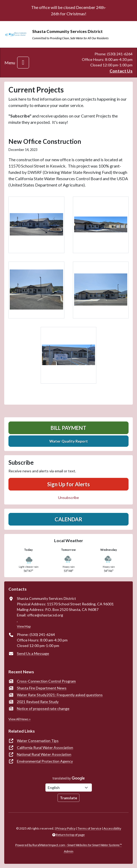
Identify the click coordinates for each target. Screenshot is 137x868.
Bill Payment (68, 428)
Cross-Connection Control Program (46, 681)
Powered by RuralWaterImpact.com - (68, 845)
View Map (24, 626)
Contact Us (121, 71)
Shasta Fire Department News (42, 688)
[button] (36, 225)
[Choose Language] (69, 788)
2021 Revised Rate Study (38, 702)
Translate (68, 798)
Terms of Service (89, 828)
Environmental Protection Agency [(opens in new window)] (45, 761)
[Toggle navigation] (23, 63)
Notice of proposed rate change (43, 708)
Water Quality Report (69, 441)
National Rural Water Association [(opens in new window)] (44, 754)
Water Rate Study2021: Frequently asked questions (60, 695)
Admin (69, 851)
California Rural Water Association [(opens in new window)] (45, 747)
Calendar (68, 519)
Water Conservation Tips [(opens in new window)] (38, 741)
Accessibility (112, 828)
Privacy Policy (66, 828)
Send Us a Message (33, 653)
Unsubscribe (68, 497)
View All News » (20, 719)
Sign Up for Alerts (68, 484)
